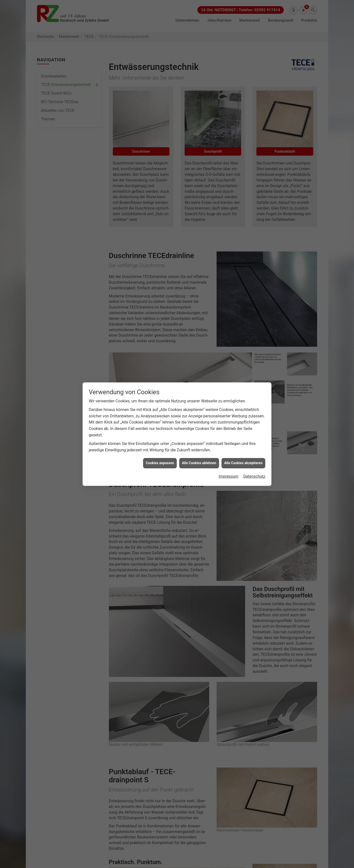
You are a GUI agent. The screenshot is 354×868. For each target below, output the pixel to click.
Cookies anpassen (160, 463)
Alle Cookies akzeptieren (243, 463)
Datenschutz (254, 476)
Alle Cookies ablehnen (199, 463)
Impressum (229, 476)
